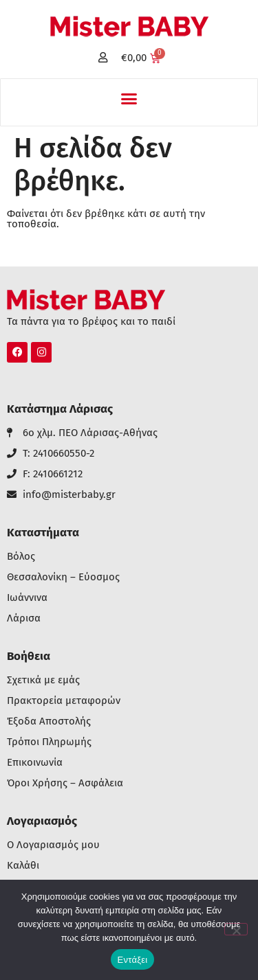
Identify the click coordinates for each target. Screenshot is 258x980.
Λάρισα (24, 618)
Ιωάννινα (27, 598)
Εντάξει (133, 960)
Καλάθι (23, 866)
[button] (129, 99)
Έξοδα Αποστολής (49, 721)
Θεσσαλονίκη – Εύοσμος (63, 577)
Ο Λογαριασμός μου (53, 845)
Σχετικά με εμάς (43, 680)
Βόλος (21, 557)
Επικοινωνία (35, 763)
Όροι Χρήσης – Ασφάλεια (65, 783)
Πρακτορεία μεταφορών (64, 701)
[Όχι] (236, 929)
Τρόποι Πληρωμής (49, 742)
